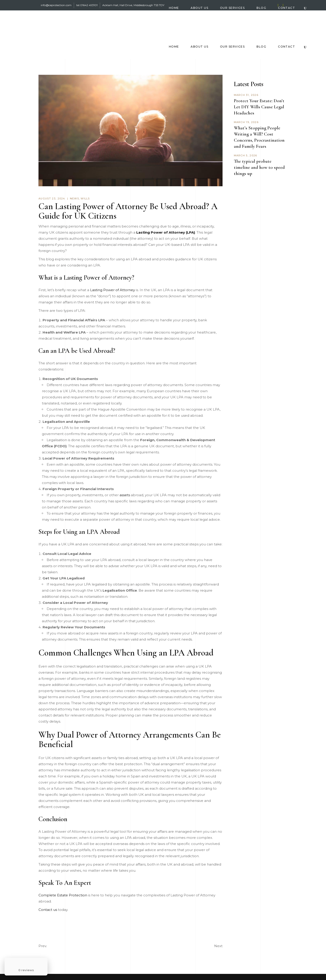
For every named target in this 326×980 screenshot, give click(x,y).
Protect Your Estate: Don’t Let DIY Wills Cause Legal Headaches (259, 107)
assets (125, 495)
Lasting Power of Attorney (113, 290)
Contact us (48, 910)
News (74, 198)
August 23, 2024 (52, 198)
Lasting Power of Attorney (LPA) (166, 232)
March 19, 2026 (246, 122)
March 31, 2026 (246, 95)
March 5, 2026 (246, 155)
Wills (85, 198)
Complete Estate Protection (63, 895)
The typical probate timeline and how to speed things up (259, 167)
